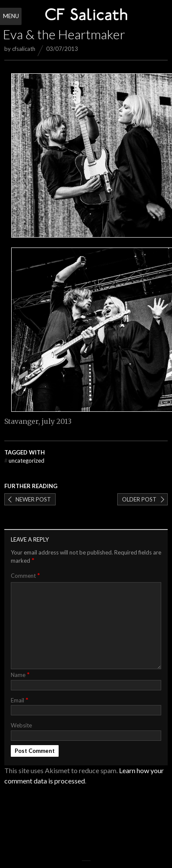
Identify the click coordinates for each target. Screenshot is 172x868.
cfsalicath (24, 49)
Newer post (33, 499)
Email (20, 700)
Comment (25, 575)
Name (20, 674)
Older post (139, 499)
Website (21, 725)
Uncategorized (24, 461)
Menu (11, 16)
